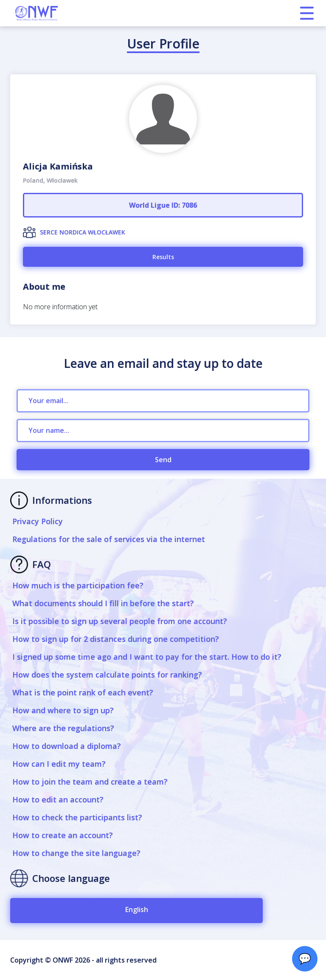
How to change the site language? (76, 853)
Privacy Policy (38, 521)
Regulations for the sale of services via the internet (109, 539)
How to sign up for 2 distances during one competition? (116, 639)
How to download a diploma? (67, 746)
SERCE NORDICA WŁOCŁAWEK (83, 232)
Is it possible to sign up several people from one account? (120, 621)
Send (163, 460)
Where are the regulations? (63, 728)
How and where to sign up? (63, 710)
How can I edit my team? (59, 764)
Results (163, 257)
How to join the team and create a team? (90, 782)
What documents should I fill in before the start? (103, 603)
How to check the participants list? (77, 817)
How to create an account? (63, 835)
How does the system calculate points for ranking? (107, 675)
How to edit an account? (58, 799)
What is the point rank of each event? (83, 692)
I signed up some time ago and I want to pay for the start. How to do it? (147, 657)
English (137, 909)
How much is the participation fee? (78, 585)
